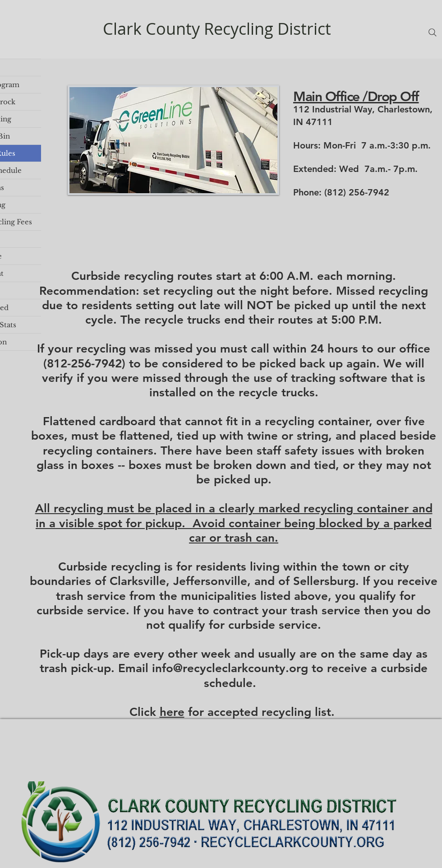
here (172, 712)
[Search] (433, 32)
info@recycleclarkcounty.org (230, 668)
